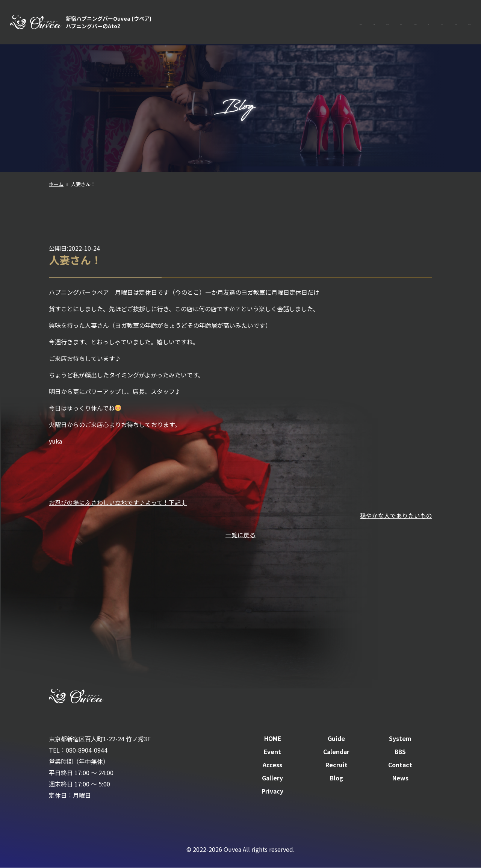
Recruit (427, 23)
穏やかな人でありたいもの (396, 515)
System (278, 23)
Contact (460, 23)
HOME (219, 23)
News (400, 778)
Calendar (340, 23)
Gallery (273, 778)
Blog (336, 778)
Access (396, 23)
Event (308, 23)
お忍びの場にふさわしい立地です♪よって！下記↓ (118, 502)
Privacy (273, 791)
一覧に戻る (240, 534)
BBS (369, 23)
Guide (248, 23)
